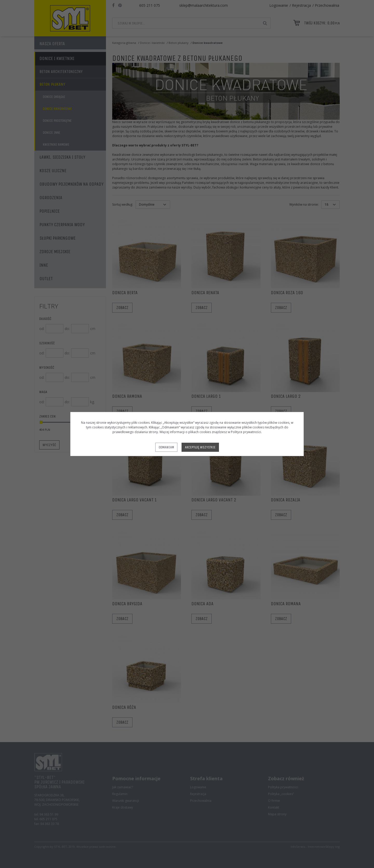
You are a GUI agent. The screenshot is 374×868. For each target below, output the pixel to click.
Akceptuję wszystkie (200, 447)
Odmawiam (166, 447)
